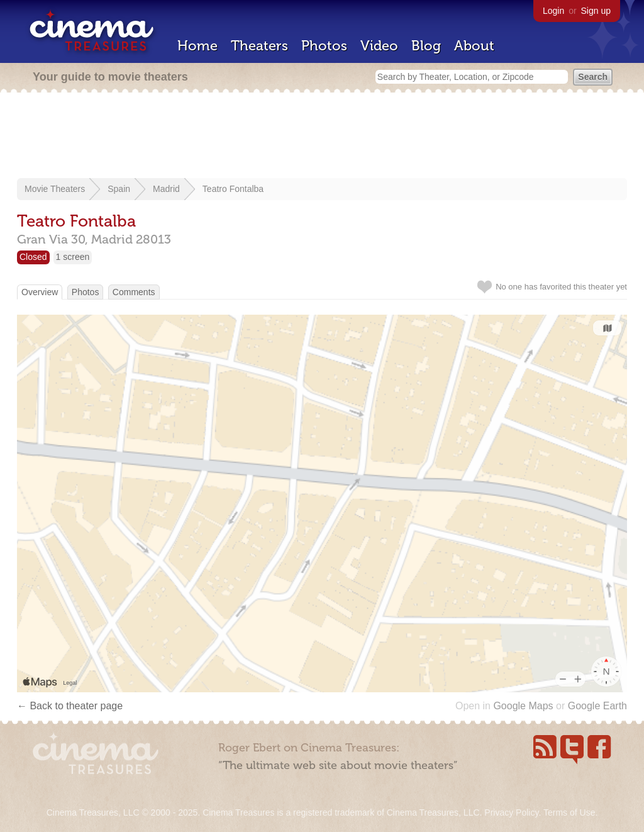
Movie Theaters (55, 189)
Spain (119, 189)
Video (379, 46)
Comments (134, 292)
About (474, 46)
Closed (33, 257)
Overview (40, 292)
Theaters (259, 46)
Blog (426, 46)
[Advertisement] (322, 137)
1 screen (73, 257)
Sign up (596, 11)
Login (553, 11)
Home (197, 46)
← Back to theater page (70, 706)
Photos (324, 46)
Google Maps (523, 706)
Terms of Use (569, 812)
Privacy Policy (511, 812)
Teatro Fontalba (233, 189)
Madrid (166, 189)
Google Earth (597, 706)
